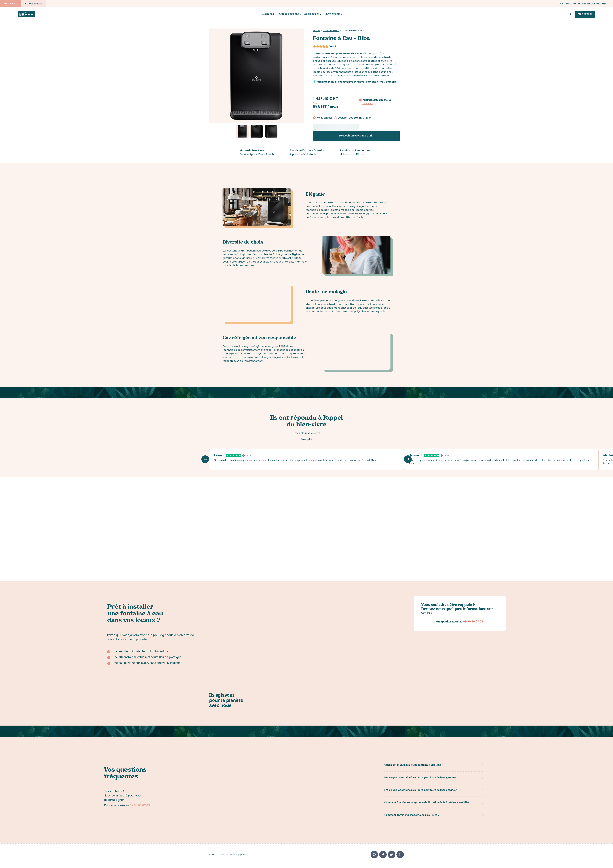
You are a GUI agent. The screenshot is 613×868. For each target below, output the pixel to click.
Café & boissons (289, 14)
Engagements (332, 14)
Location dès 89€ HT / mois (352, 118)
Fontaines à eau (331, 31)
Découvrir (369, 104)
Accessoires (312, 14)
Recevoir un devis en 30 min (356, 136)
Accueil (317, 31)
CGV (212, 854)
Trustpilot (306, 439)
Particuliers (10, 4)
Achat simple (322, 118)
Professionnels (33, 4)
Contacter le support (232, 854)
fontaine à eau (326, 54)
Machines (268, 14)
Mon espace (585, 14)
